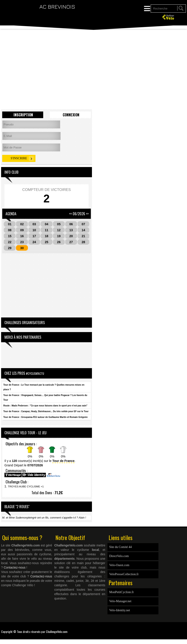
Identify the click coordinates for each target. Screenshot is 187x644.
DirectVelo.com (119, 556)
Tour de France (63, 461)
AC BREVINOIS (57, 7)
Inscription (23, 115)
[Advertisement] (93, 44)
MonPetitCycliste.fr (122, 592)
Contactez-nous (15, 567)
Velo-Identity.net (120, 610)
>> (87, 214)
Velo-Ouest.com (119, 565)
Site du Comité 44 (121, 547)
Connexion (71, 115)
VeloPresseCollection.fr (124, 574)
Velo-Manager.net (120, 601)
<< (70, 214)
